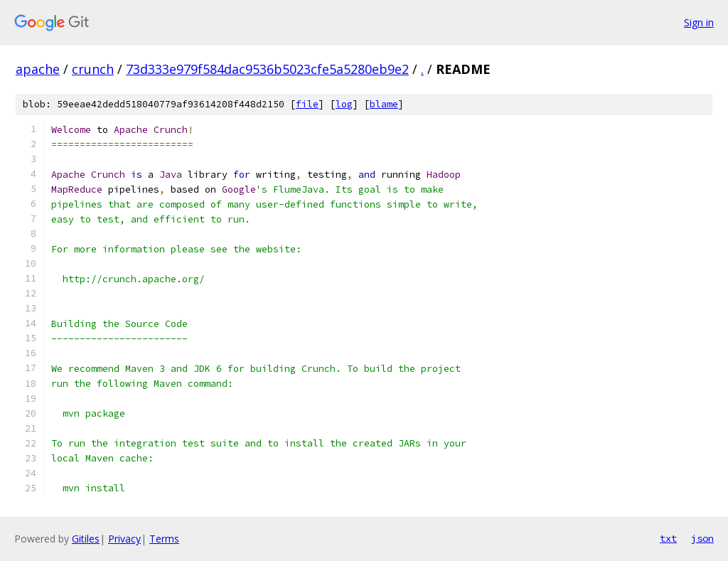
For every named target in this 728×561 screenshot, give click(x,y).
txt (668, 538)
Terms (164, 539)
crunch (93, 69)
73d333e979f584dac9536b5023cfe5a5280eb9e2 (267, 69)
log (344, 104)
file (307, 104)
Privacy (124, 539)
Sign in (699, 22)
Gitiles (86, 539)
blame (384, 104)
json (702, 538)
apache (38, 69)
